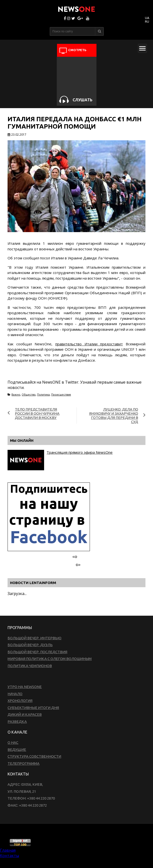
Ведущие (17, 750)
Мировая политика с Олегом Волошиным (50, 659)
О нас (13, 742)
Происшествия (61, 394)
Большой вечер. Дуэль (30, 645)
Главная (8, 850)
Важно (16, 394)
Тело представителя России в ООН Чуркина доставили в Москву (37, 413)
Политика (43, 394)
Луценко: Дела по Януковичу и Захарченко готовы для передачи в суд (114, 415)
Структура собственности (34, 756)
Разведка (17, 722)
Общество (29, 394)
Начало (15, 694)
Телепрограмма (24, 763)
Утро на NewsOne (25, 687)
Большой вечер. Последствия (37, 652)
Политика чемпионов (30, 666)
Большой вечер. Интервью (34, 638)
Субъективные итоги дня (33, 708)
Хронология (20, 701)
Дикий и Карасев (25, 714)
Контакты (10, 856)
